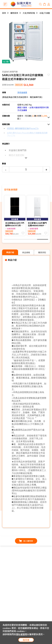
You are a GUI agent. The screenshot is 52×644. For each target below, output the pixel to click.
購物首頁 (14, 13)
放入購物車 (26, 541)
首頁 (4, 13)
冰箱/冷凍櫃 (45, 13)
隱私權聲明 (21, 634)
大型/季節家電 (29, 13)
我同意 (26, 640)
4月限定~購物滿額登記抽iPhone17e (23, 128)
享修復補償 (22, 92)
